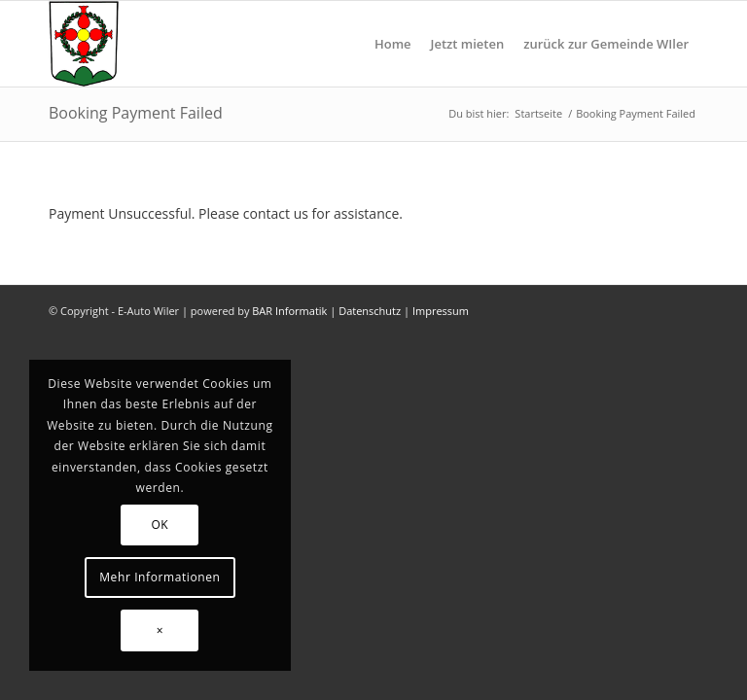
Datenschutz (370, 311)
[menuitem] (393, 44)
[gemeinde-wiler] (84, 44)
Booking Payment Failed (136, 113)
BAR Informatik (289, 311)
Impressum (441, 311)
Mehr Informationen (160, 577)
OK (160, 525)
